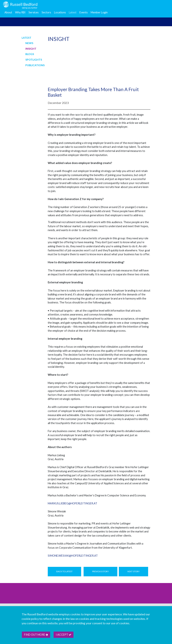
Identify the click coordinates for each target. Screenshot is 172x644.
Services (34, 12)
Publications (35, 65)
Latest (73, 12)
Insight (31, 49)
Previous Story (100, 571)
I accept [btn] (64, 635)
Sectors (46, 12)
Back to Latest (64, 571)
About (8, 12)
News (29, 43)
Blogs (30, 54)
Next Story (133, 571)
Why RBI (20, 12)
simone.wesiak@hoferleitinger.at (73, 556)
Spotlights (34, 60)
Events (84, 12)
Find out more (36, 635)
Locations (60, 12)
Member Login (99, 12)
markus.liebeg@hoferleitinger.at (72, 503)
